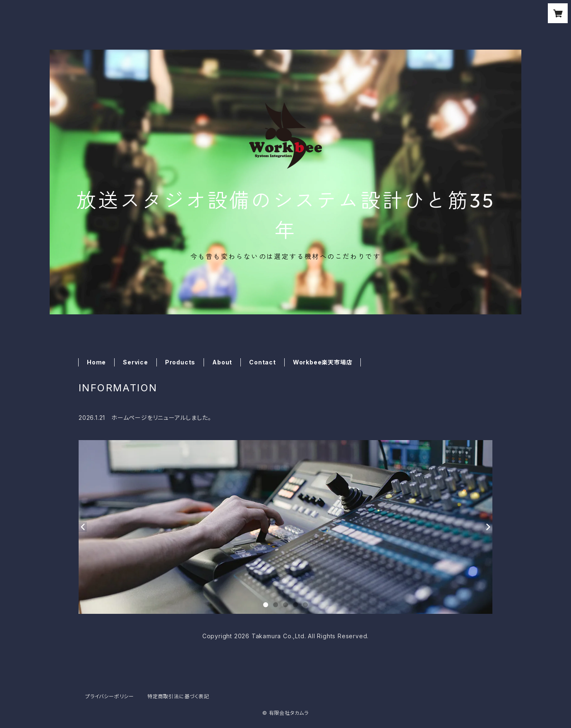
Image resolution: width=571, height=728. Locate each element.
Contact (263, 362)
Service (136, 362)
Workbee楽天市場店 (323, 362)
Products (180, 362)
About (222, 362)
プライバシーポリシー (110, 696)
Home (96, 362)
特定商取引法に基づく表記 (178, 696)
